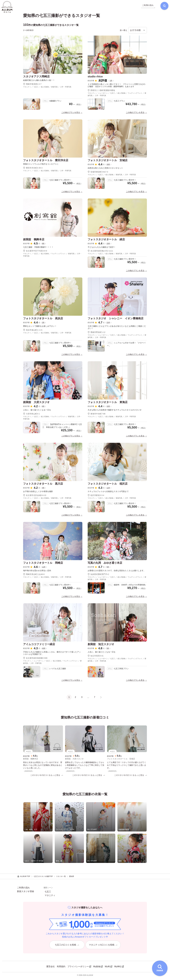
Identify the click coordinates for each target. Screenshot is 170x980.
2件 (43, 324)
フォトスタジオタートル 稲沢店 (108, 485)
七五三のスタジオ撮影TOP (43, 878)
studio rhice (95, 78)
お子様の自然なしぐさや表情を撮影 (38, 493)
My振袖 (98, 968)
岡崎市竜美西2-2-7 (32, 86)
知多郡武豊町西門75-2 (98, 576)
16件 (108, 166)
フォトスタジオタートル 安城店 (108, 162)
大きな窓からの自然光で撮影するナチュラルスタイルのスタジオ (115, 411)
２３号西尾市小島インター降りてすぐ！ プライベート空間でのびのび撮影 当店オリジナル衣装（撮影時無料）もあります (116, 87)
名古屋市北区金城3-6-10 (35, 497)
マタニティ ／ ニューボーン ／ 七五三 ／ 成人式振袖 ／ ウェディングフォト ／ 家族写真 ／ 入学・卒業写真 (117, 96)
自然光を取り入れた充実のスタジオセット (105, 169)
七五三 (48, 894)
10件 (108, 408)
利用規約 (61, 968)
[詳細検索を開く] (160, 968)
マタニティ (50, 897)
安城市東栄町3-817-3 (98, 173)
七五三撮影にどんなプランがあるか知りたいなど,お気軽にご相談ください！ (117, 329)
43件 (44, 650)
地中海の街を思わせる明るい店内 (37, 572)
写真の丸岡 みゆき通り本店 (105, 564)
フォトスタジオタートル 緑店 (106, 241)
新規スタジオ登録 (25, 893)
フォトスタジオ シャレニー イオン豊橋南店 (116, 320)
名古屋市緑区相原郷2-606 (35, 660)
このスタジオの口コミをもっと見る (47, 777)
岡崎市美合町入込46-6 (34, 576)
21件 (108, 324)
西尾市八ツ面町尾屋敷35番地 (101, 92)
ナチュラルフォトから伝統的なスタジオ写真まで (108, 493)
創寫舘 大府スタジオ (36, 404)
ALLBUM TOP (24, 878)
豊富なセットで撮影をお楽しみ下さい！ (40, 328)
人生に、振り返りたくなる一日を (37, 411)
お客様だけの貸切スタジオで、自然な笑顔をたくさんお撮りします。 (116, 572)
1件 (111, 82)
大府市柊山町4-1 (31, 415)
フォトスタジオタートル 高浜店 (43, 320)
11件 (108, 489)
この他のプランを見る (71, 114)
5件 (108, 568)
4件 (43, 489)
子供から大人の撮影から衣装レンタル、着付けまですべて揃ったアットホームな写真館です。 (52, 655)
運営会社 (50, 968)
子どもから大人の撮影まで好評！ (102, 249)
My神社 (119, 968)
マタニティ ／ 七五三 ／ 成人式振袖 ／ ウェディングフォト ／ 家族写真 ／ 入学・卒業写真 (52, 256)
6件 (43, 408)
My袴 (108, 968)
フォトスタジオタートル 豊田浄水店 (46, 162)
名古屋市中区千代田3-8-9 (35, 252)
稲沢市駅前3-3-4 (96, 497)
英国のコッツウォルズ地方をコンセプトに (41, 165)
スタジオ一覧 (61, 878)
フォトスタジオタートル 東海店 (108, 404)
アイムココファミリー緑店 (39, 646)
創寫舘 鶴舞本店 (34, 241)
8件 (43, 245)
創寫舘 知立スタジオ (101, 646)
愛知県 (72, 878)
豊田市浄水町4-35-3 (33, 169)
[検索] (163, 7)
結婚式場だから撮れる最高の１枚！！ (39, 82)
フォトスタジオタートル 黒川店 (43, 485)
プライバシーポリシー (79, 968)
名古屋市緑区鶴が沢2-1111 (100, 252)
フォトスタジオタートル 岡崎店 (43, 564)
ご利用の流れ (23, 890)
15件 (108, 245)
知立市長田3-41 (96, 657)
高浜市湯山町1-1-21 (33, 332)
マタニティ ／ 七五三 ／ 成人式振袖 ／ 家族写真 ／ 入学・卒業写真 (47, 88)
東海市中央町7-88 (96, 415)
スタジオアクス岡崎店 (36, 78)
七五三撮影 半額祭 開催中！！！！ (38, 249)
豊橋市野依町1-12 (96, 334)
